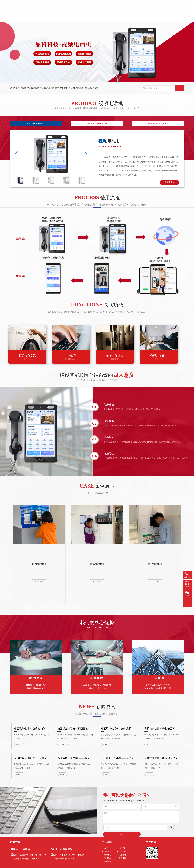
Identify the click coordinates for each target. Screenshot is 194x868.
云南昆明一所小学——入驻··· (117, 756)
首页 (53, 13)
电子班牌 (88, 13)
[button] (87, 79)
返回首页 (149, 2)
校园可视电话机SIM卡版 (97, 124)
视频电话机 (70, 13)
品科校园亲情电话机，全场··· (30, 756)
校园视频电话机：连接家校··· (117, 726)
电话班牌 (105, 13)
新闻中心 (122, 13)
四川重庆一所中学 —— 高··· (73, 756)
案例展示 (156, 13)
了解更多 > (179, 182)
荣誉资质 (173, 13)
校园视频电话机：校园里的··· (74, 726)
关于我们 (159, 2)
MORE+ (19, 742)
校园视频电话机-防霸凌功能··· (31, 726)
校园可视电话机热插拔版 (158, 124)
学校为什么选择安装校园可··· (161, 726)
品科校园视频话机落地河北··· (161, 756)
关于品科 (139, 13)
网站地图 (108, 861)
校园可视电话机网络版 (36, 124)
